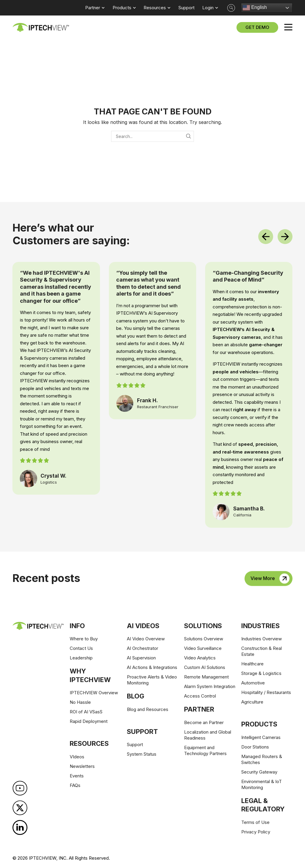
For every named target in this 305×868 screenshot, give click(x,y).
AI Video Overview (146, 639)
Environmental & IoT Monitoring (262, 784)
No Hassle (80, 702)
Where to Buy (84, 639)
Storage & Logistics (261, 673)
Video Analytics (200, 658)
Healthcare (252, 664)
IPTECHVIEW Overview (94, 693)
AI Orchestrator (143, 648)
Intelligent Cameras (261, 737)
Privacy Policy (256, 832)
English (255, 8)
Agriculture (252, 702)
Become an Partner (204, 722)
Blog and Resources (148, 709)
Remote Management (206, 677)
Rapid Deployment (89, 721)
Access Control (200, 696)
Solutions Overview (204, 639)
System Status (142, 754)
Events (77, 776)
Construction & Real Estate (262, 651)
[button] (231, 8)
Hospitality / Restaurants (266, 692)
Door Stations (255, 747)
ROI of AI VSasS (86, 712)
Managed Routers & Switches (262, 759)
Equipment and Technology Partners (205, 750)
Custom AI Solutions (205, 667)
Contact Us (81, 648)
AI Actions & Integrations (152, 667)
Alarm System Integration (210, 686)
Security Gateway (259, 772)
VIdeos (77, 757)
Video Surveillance (203, 648)
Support (135, 744)
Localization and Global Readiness (208, 735)
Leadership (81, 658)
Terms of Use (255, 822)
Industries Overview (262, 639)
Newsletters (82, 766)
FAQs (75, 785)
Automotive (253, 683)
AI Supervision (141, 658)
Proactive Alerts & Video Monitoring (152, 680)
